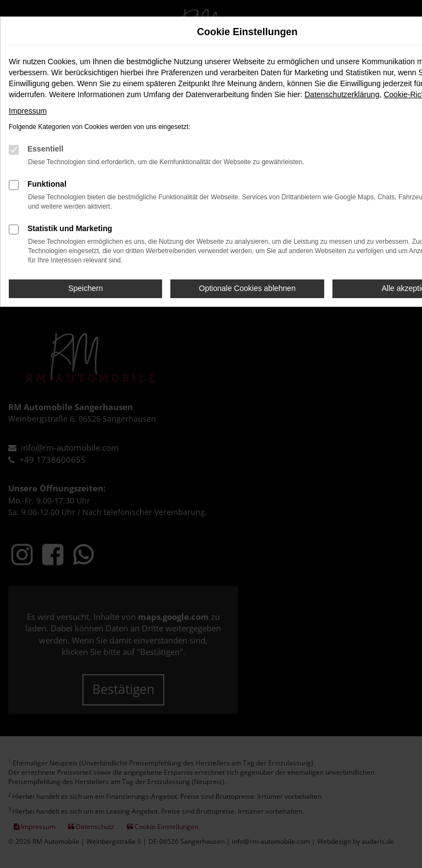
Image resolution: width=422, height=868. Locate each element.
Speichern (85, 288)
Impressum (28, 111)
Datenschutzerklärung (342, 94)
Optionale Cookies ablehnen (247, 288)
